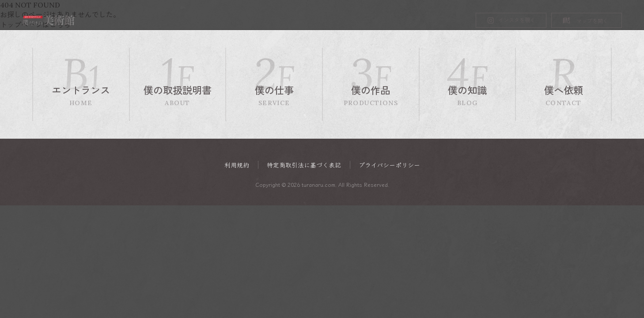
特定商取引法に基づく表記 (304, 165)
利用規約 (237, 165)
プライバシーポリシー (389, 165)
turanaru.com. (319, 185)
